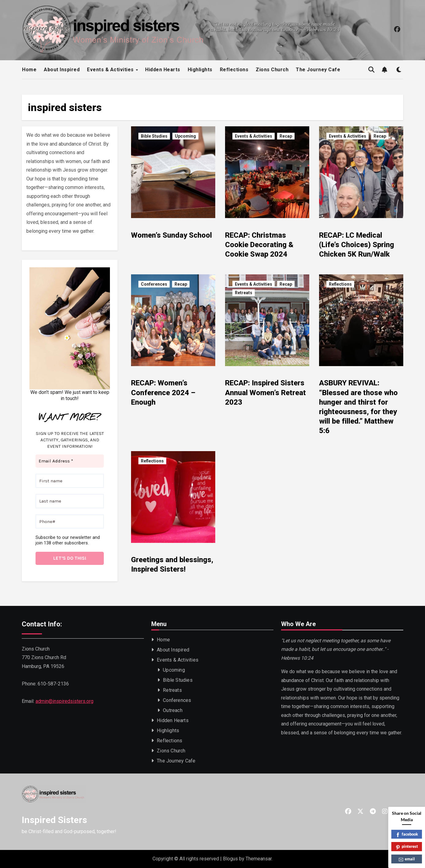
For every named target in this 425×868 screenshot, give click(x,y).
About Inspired (62, 70)
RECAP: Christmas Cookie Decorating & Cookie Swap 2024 (259, 245)
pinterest (407, 847)
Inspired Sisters (54, 820)
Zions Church (272, 70)
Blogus (230, 859)
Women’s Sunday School (171, 235)
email (407, 859)
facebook (407, 835)
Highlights (200, 70)
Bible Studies (154, 136)
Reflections (234, 70)
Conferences (154, 284)
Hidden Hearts (163, 70)
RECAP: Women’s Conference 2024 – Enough (163, 392)
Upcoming (185, 136)
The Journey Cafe (318, 70)
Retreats (244, 293)
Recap (286, 136)
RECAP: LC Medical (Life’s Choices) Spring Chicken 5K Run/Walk (357, 245)
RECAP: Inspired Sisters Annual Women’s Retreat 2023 (265, 392)
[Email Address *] (70, 461)
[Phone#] (70, 521)
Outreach (173, 710)
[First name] (70, 481)
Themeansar (259, 859)
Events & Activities (111, 70)
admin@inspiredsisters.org (64, 701)
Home (29, 70)
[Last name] (70, 501)
